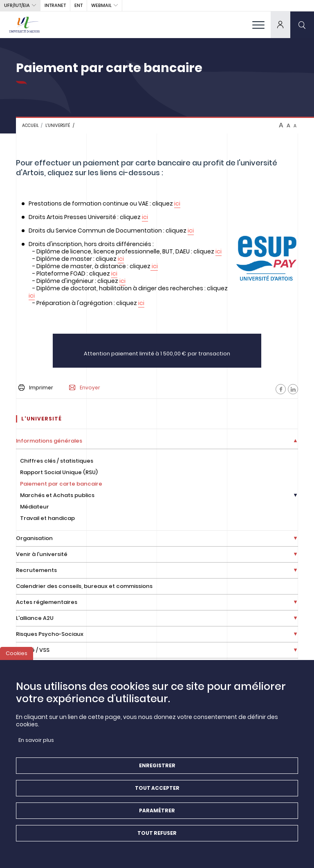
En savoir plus (36, 743)
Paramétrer (157, 813)
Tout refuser (157, 835)
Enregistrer (157, 768)
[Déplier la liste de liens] (295, 441)
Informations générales (49, 441)
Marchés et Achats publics (57, 495)
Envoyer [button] (85, 388)
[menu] (258, 25)
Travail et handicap (47, 518)
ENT (78, 5)
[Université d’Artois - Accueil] (25, 25)
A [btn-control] (281, 125)
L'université (58, 125)
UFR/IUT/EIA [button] (17, 5)
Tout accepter (157, 790)
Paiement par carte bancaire (61, 484)
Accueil (30, 125)
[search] (302, 25)
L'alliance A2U (35, 618)
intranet (55, 5)
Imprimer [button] (36, 388)
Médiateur (35, 507)
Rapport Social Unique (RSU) (59, 472)
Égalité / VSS (33, 650)
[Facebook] (281, 389)
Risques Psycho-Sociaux (50, 634)
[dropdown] (280, 25)
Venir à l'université (42, 554)
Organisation (34, 538)
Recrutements (36, 570)
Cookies (17, 656)
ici (177, 203)
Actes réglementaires (47, 602)
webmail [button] (101, 5)
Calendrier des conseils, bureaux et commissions (84, 586)
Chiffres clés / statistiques (57, 461)
